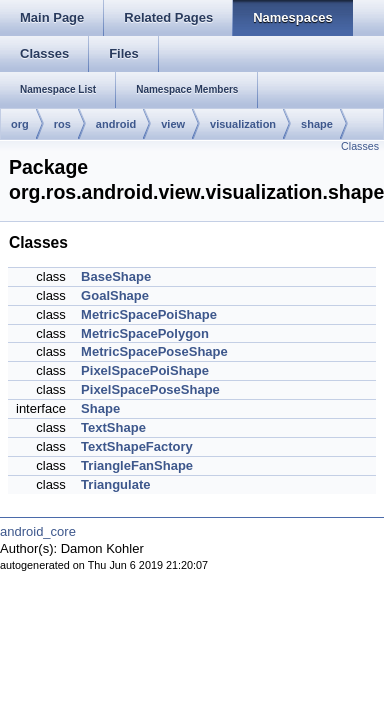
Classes (360, 146)
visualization (243, 124)
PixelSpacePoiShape (145, 370)
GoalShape (115, 295)
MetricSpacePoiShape (149, 314)
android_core (38, 531)
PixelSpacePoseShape (150, 389)
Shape (100, 408)
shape (317, 124)
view (173, 124)
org (20, 124)
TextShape (113, 427)
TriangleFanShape (137, 465)
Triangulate (115, 484)
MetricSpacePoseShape (154, 351)
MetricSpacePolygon (145, 333)
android (116, 124)
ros (62, 124)
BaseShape (116, 276)
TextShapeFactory (137, 446)
